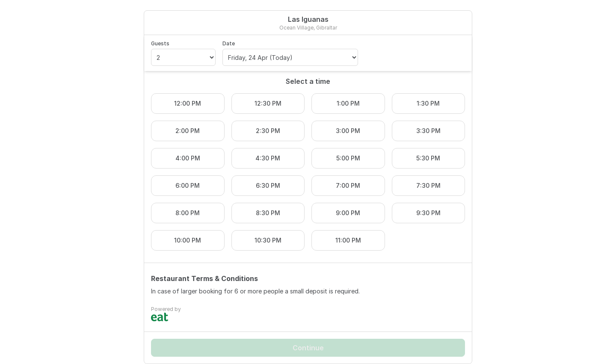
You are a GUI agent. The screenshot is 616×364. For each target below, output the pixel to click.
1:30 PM (428, 103)
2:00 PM (188, 131)
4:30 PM (268, 158)
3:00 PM (348, 131)
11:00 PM (348, 240)
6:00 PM (188, 185)
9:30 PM (428, 213)
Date (229, 43)
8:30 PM (268, 213)
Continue (308, 348)
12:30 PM (268, 103)
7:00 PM (348, 185)
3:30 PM (428, 131)
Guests (160, 43)
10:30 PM (268, 240)
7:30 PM (428, 185)
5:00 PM (348, 158)
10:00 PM (188, 240)
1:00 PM (348, 103)
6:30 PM (268, 185)
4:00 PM (188, 158)
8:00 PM (188, 213)
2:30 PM (268, 131)
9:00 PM (348, 213)
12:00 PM (188, 103)
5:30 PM (428, 158)
